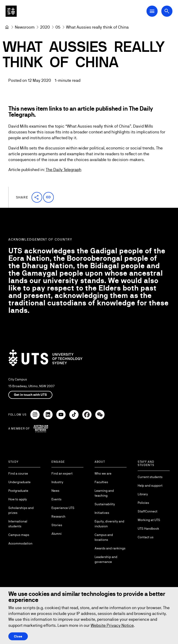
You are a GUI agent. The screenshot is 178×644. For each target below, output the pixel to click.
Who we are (103, 473)
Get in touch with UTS (30, 395)
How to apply (18, 499)
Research (58, 516)
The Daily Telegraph (64, 170)
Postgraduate (18, 491)
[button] (37, 197)
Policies (143, 503)
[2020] (45, 27)
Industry (57, 482)
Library (143, 494)
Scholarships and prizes (21, 510)
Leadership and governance (106, 559)
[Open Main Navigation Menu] (152, 11)
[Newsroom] (25, 27)
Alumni (57, 534)
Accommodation (20, 543)
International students (18, 524)
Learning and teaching (104, 493)
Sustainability (105, 504)
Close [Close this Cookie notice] (18, 636)
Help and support (150, 485)
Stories (57, 525)
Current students (150, 477)
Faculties (101, 482)
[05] (58, 27)
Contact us (146, 537)
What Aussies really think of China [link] (97, 27)
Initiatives (102, 513)
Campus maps (19, 535)
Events (56, 499)
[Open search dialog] (167, 11)
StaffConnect (148, 511)
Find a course (18, 473)
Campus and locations (104, 537)
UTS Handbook (148, 528)
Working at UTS (149, 520)
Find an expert (62, 473)
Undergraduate (19, 482)
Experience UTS (63, 508)
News (55, 491)
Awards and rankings (110, 548)
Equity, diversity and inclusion (109, 524)
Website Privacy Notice (112, 625)
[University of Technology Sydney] (7, 27)
